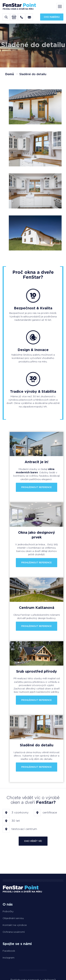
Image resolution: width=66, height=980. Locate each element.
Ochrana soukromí (14, 932)
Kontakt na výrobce (15, 925)
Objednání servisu (13, 918)
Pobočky (8, 911)
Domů (10, 74)
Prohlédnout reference (37, 487)
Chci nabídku (52, 17)
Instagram (9, 958)
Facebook (9, 951)
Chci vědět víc (33, 841)
